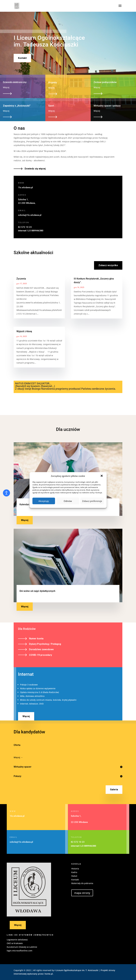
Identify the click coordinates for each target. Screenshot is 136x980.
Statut (74, 876)
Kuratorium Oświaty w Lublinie (22, 947)
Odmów (68, 501)
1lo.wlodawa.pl (25, 187)
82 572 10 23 (25, 227)
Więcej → (18, 757)
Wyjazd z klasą (24, 331)
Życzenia (21, 279)
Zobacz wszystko (108, 265)
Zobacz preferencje (92, 501)
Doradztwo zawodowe (41, 649)
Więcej (25, 520)
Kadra (74, 872)
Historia (75, 869)
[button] (102, 476)
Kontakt (22, 58)
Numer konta (36, 639)
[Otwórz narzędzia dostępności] (6, 493)
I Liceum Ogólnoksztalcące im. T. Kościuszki (77, 970)
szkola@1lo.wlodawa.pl (30, 215)
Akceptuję (44, 501)
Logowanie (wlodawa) (17, 940)
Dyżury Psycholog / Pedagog (45, 644)
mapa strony (82, 893)
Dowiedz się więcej (35, 169)
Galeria (114, 790)
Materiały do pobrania (82, 883)
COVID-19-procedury (40, 655)
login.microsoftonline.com (20, 951)
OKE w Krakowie (15, 943)
